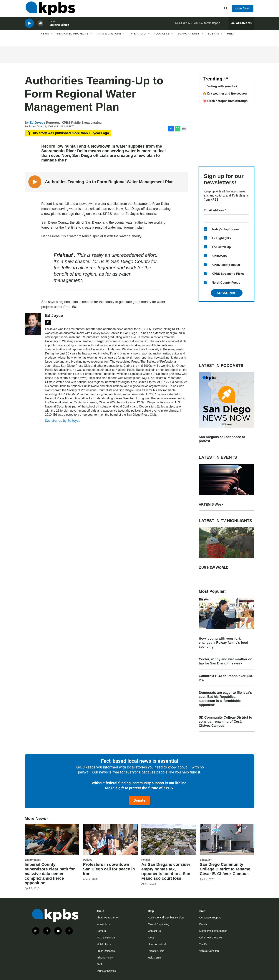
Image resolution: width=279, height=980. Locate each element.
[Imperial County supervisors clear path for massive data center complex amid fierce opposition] (52, 839)
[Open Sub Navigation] (52, 38)
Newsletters (103, 924)
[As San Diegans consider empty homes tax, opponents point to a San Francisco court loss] (169, 839)
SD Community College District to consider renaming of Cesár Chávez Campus (225, 722)
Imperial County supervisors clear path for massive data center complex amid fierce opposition (50, 874)
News (45, 38)
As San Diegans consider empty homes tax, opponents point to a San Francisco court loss (166, 871)
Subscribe (227, 293)
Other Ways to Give (211, 938)
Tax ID (203, 944)
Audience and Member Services (166, 918)
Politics (88, 860)
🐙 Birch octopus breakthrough (225, 101)
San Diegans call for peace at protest (222, 439)
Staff (99, 964)
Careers (101, 931)
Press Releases (106, 951)
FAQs (151, 938)
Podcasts (162, 38)
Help (231, 38)
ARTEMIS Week (211, 504)
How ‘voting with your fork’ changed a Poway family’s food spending (223, 643)
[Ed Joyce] (33, 324)
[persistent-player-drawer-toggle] (241, 27)
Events (213, 38)
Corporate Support (210, 918)
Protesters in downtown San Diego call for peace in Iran (109, 869)
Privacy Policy (105, 958)
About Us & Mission (108, 918)
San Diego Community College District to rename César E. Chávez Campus (225, 869)
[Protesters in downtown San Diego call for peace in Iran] (110, 839)
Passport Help (156, 951)
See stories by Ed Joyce (63, 420)
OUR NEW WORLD (214, 568)
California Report (210, 27)
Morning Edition (59, 29)
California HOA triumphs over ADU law (226, 678)
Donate (139, 800)
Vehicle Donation (209, 951)
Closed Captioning (158, 924)
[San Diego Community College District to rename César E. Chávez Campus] (227, 839)
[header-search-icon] (226, 10)
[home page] (49, 10)
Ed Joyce (36, 123)
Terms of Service (106, 971)
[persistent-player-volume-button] (40, 27)
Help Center (155, 958)
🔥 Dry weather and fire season (225, 93)
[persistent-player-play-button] (29, 27)
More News (37, 818)
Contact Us (154, 931)
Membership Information (213, 931)
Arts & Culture (109, 38)
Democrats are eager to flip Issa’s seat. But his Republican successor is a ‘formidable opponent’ (225, 699)
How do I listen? (157, 944)
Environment (33, 860)
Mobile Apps (104, 944)
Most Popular (213, 591)
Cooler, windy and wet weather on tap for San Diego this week (226, 661)
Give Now (243, 10)
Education (206, 860)
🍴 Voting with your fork (220, 86)
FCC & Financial (106, 938)
